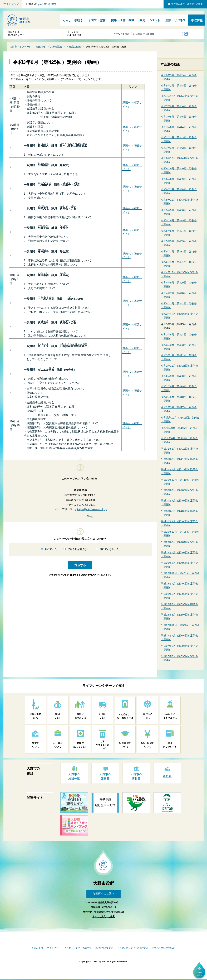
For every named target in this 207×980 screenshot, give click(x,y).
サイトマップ (11, 4)
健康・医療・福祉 (123, 20)
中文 (54, 4)
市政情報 (197, 20)
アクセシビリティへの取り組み (133, 948)
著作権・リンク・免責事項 (78, 948)
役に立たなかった (109, 549)
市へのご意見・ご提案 (103, 917)
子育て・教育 (97, 20)
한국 (47, 4)
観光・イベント (150, 20)
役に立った (51, 549)
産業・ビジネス (176, 20)
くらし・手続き (73, 20)
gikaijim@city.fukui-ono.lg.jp (91, 509)
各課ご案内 (37, 948)
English (39, 4)
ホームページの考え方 (163, 948)
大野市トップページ (21, 47)
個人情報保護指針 (104, 948)
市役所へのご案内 (103, 894)
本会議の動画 (74, 47)
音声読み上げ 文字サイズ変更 (187, 4)
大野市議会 (56, 47)
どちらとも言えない (78, 549)
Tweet (91, 517)
